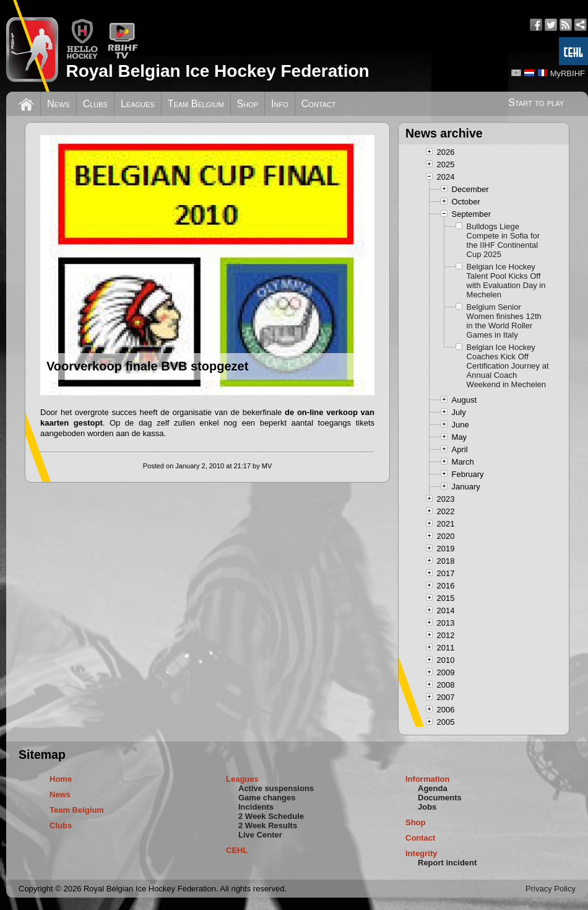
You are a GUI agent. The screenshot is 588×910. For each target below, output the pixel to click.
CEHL (237, 850)
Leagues (138, 104)
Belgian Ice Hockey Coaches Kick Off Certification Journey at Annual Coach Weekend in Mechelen (508, 366)
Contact (319, 104)
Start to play (536, 103)
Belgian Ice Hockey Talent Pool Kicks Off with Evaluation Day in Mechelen (506, 281)
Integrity (421, 853)
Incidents (256, 807)
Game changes (267, 798)
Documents (440, 798)
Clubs (95, 104)
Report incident (447, 863)
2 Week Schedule (271, 816)
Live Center (260, 835)
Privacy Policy (551, 889)
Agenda (433, 788)
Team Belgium (196, 104)
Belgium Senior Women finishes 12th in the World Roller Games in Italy (504, 321)
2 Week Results (268, 825)
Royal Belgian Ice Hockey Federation (217, 71)
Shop (248, 104)
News (58, 104)
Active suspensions (276, 788)
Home (61, 779)
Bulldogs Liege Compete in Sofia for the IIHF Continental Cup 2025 (504, 240)
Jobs (427, 807)
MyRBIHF (568, 73)
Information (428, 779)
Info (280, 104)
